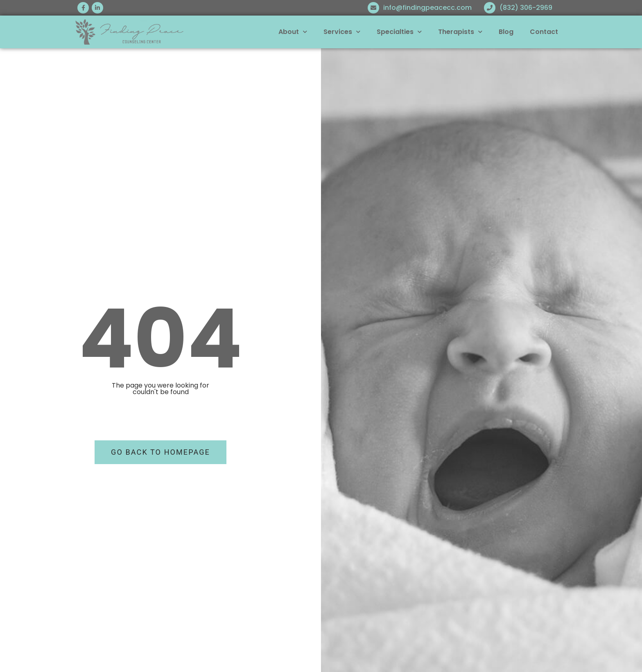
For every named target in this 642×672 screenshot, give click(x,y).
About (293, 32)
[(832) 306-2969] (490, 8)
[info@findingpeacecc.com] (373, 8)
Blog (506, 32)
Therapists (460, 32)
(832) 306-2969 (526, 8)
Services (342, 32)
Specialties (399, 32)
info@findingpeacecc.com (427, 8)
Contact (544, 32)
